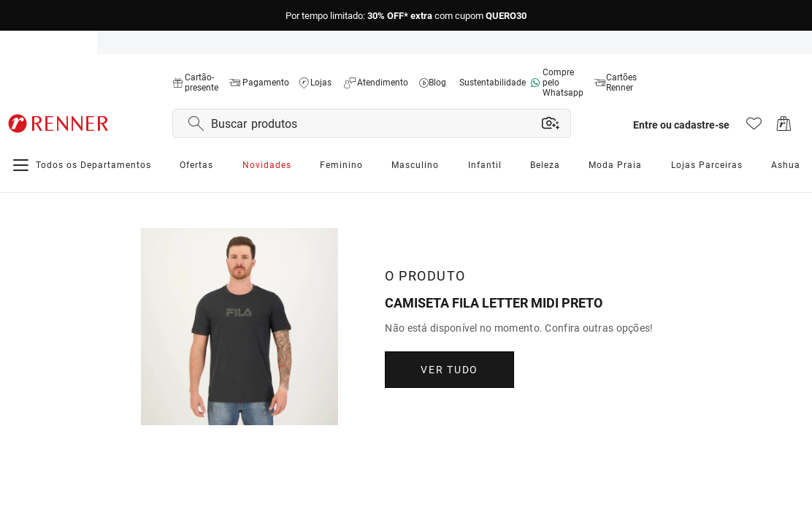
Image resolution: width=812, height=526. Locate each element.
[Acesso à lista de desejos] (754, 127)
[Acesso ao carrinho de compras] (784, 127)
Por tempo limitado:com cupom (406, 16)
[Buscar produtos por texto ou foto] (374, 123)
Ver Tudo (452, 370)
